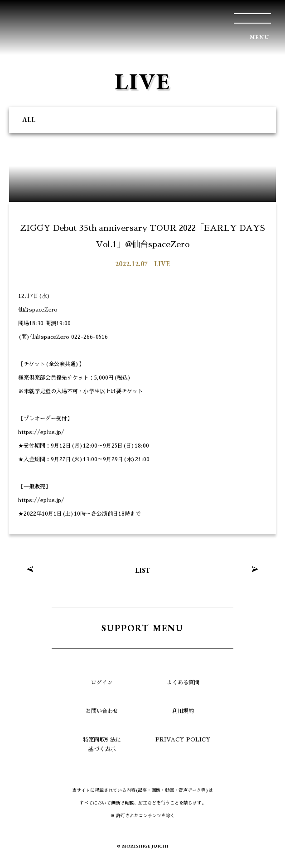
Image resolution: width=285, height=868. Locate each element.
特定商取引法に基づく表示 (102, 744)
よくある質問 (183, 683)
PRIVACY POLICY (183, 740)
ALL (29, 119)
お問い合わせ (102, 711)
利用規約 (183, 711)
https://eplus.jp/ (41, 432)
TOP (265, 848)
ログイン (102, 683)
